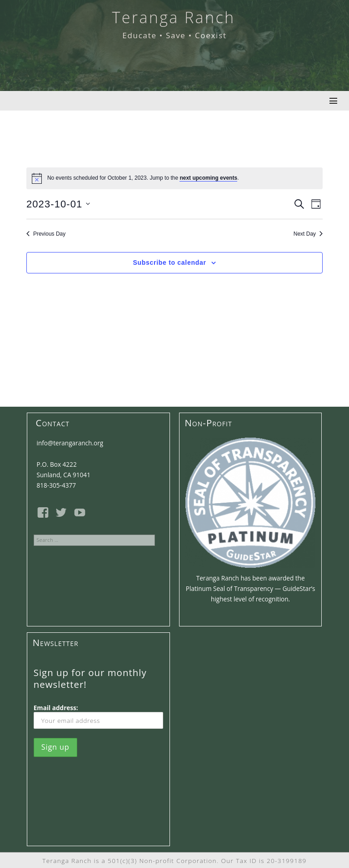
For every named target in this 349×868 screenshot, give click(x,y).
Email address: (98, 716)
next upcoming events (208, 178)
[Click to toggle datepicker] (58, 204)
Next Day (308, 234)
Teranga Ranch (173, 17)
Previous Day (46, 234)
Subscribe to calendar (170, 262)
